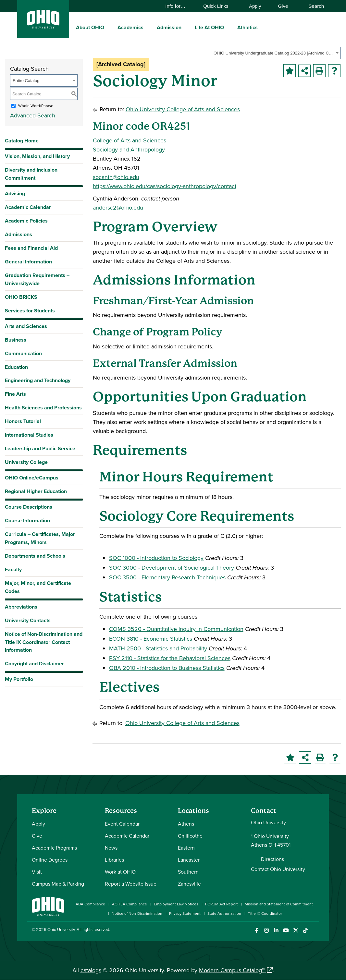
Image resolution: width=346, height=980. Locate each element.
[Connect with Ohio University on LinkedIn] (276, 931)
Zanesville (189, 884)
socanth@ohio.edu (116, 177)
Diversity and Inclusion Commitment (31, 174)
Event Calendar (122, 824)
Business (16, 340)
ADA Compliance (90, 904)
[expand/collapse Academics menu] (148, 27)
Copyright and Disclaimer (34, 664)
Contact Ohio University (278, 869)
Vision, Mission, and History (37, 156)
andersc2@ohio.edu (118, 207)
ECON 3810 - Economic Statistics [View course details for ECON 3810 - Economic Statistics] (151, 639)
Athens (186, 824)
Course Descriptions (29, 507)
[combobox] (276, 53)
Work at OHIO (120, 872)
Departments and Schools (35, 556)
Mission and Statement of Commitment (279, 904)
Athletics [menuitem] (247, 27)
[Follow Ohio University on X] (296, 931)
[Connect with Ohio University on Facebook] (257, 931)
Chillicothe (190, 836)
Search (313, 6)
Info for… (178, 6)
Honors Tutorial (23, 421)
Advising (15, 194)
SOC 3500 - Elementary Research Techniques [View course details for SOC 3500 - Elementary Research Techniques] (167, 577)
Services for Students (30, 311)
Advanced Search (33, 115)
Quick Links (219, 6)
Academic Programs (54, 848)
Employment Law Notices (176, 904)
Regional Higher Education (36, 491)
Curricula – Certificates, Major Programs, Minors (40, 538)
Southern (188, 872)
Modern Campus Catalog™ (232, 970)
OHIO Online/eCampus (32, 478)
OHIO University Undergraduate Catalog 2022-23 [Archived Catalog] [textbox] (274, 53)
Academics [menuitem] (130, 27)
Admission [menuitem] (169, 27)
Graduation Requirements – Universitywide (37, 279)
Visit (37, 872)
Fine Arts (15, 394)
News (111, 848)
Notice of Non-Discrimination (137, 913)
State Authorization (224, 913)
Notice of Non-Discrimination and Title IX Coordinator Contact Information (44, 642)
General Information (28, 262)
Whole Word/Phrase (36, 106)
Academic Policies (26, 221)
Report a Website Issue (131, 884)
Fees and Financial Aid (31, 248)
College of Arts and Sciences (130, 140)
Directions (272, 859)
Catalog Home (22, 141)
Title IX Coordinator (265, 913)
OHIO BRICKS (21, 297)
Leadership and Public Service (40, 448)
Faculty (13, 569)
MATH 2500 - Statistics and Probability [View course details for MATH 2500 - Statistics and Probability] (158, 648)
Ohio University (61, 929)
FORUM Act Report (222, 904)
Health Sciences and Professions (43, 408)
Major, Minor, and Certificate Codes (38, 587)
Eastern (186, 848)
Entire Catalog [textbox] (26, 81)
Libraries (114, 860)
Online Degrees (50, 860)
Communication (23, 353)
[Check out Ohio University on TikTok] (305, 931)
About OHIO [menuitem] (90, 27)
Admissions (19, 234)
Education (16, 367)
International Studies (29, 435)
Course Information (27, 520)
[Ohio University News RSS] (315, 931)
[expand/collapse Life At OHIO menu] (229, 27)
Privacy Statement (185, 913)
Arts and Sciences (26, 326)
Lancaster (189, 860)
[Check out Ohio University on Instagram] (266, 931)
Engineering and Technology (38, 380)
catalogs (91, 970)
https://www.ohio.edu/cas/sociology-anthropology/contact (165, 186)
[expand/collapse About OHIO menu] (109, 27)
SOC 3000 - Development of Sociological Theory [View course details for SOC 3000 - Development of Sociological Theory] (172, 568)
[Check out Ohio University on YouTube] (286, 931)
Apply (255, 6)
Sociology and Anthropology (129, 149)
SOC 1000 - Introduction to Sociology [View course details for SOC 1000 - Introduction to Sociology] (156, 558)
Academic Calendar (28, 207)
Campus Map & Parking (58, 884)
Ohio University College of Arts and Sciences (183, 109)
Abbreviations (21, 607)
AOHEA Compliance (130, 904)
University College (26, 462)
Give (283, 6)
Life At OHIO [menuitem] (209, 27)
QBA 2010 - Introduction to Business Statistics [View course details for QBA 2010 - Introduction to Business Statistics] (167, 668)
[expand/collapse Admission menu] (186, 27)
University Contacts (28, 620)
